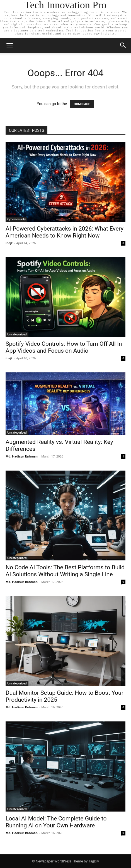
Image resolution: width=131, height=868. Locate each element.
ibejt (9, 243)
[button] (9, 45)
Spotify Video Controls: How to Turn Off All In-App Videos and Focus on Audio (65, 347)
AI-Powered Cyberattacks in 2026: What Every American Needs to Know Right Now (65, 232)
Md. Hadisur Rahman (22, 456)
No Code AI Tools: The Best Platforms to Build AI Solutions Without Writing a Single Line (65, 571)
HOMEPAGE (82, 104)
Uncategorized (17, 334)
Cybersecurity (16, 219)
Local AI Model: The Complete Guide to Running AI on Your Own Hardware (56, 822)
